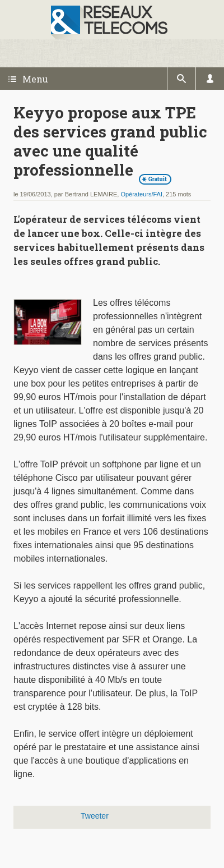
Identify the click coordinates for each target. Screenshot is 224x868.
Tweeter (95, 816)
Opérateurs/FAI (141, 194)
